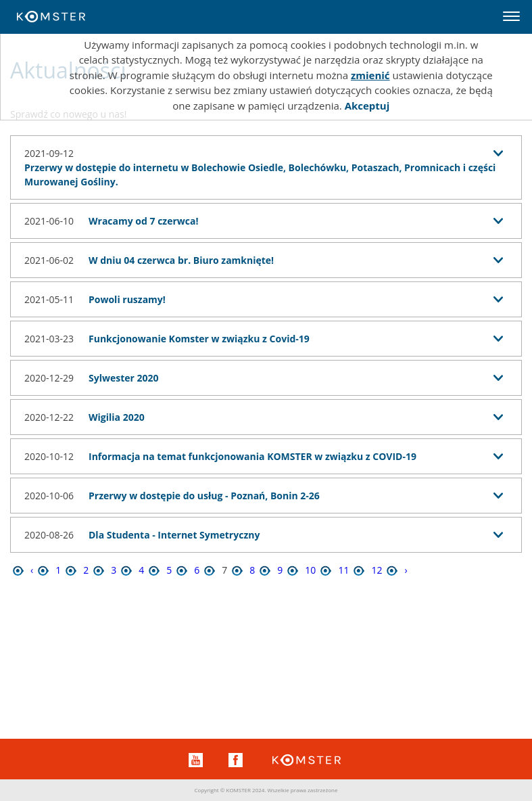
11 (343, 570)
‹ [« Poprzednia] (32, 570)
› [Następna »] (406, 570)
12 (377, 570)
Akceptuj (367, 106)
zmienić (370, 75)
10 (310, 570)
